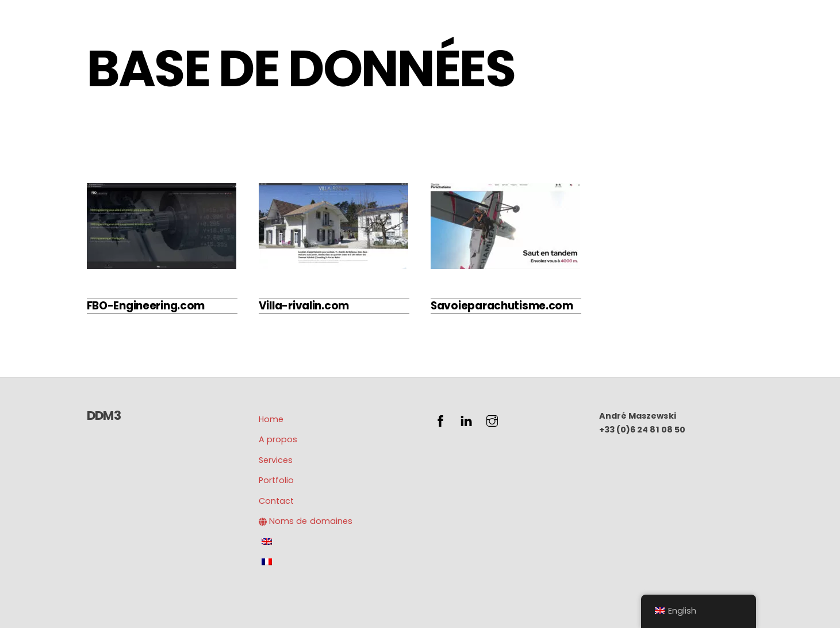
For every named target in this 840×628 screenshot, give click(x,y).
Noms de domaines (306, 521)
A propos (278, 439)
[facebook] (440, 420)
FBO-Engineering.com (146, 306)
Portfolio (276, 480)
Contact (276, 501)
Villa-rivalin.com (304, 306)
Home (271, 419)
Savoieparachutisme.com (502, 306)
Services (276, 460)
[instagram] (492, 420)
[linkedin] (466, 420)
